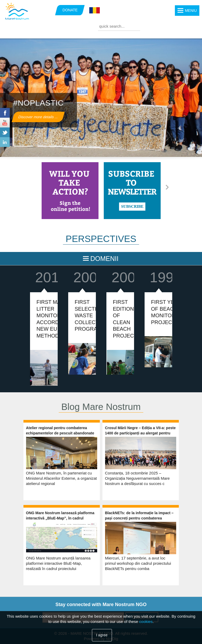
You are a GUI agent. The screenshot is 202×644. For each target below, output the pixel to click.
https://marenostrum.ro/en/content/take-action (70, 191)
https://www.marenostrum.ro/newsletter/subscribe (132, 191)
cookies (146, 621)
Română (95, 11)
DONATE (70, 10)
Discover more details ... (38, 117)
